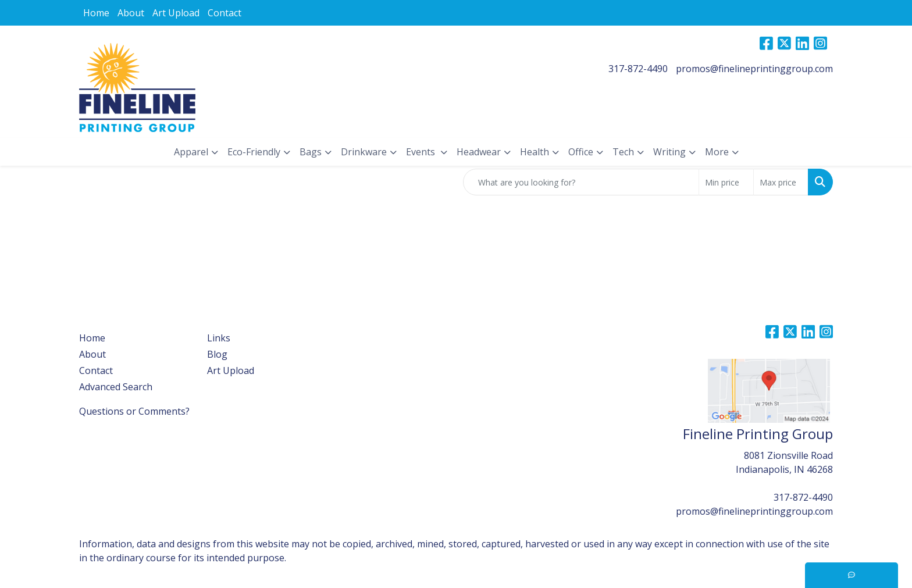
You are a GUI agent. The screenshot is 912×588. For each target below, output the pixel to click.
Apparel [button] (191, 152)
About (131, 13)
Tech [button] (623, 152)
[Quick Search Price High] (781, 182)
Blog (217, 354)
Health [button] (535, 152)
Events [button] (422, 152)
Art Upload (176, 13)
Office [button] (581, 152)
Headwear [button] (479, 152)
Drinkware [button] (364, 152)
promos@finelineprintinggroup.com (754, 69)
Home (96, 13)
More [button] (717, 152)
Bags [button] (311, 152)
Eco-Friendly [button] (254, 152)
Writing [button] (669, 152)
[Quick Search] (581, 182)
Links (219, 338)
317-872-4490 (638, 69)
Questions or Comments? (134, 411)
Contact (225, 13)
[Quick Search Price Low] (726, 182)
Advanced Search (116, 387)
